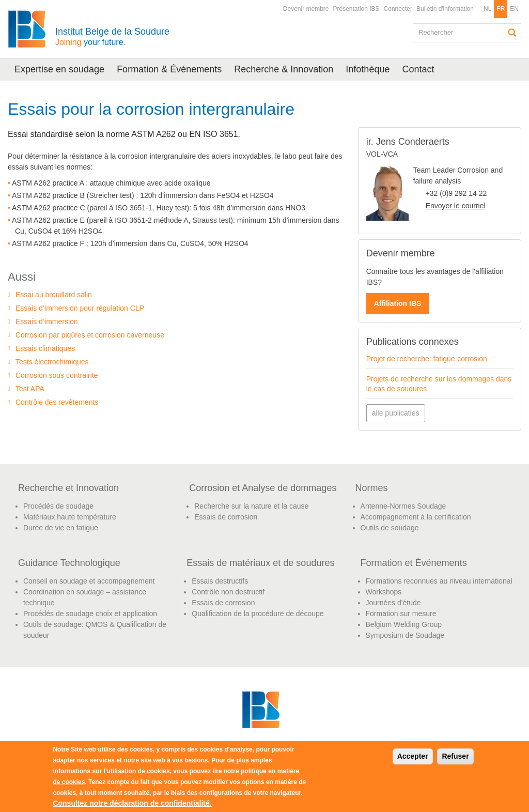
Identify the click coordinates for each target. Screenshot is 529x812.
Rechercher (512, 33)
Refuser (455, 756)
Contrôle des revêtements (57, 402)
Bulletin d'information (445, 9)
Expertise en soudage (59, 69)
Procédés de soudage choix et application (90, 614)
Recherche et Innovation (68, 488)
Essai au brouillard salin (54, 295)
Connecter (398, 9)
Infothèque (368, 69)
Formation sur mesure (401, 614)
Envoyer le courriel (456, 206)
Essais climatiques (45, 348)
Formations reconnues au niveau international (439, 581)
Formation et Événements (414, 563)
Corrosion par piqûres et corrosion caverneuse (90, 335)
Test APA (30, 389)
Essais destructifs (220, 581)
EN (514, 9)
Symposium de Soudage (405, 635)
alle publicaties (396, 413)
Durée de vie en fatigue (61, 528)
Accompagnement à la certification (416, 517)
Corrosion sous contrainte (57, 375)
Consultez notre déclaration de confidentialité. (132, 803)
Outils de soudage (390, 528)
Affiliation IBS (398, 303)
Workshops (384, 592)
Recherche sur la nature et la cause (251, 506)
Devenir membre (306, 9)
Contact (418, 69)
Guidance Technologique (69, 563)
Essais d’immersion (47, 321)
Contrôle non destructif (228, 592)
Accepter (413, 756)
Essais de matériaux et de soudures (260, 563)
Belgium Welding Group (404, 624)
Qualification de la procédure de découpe (258, 614)
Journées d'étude (393, 603)
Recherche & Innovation (284, 69)
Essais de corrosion (226, 517)
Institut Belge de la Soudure (112, 36)
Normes (372, 488)
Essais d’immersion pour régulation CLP (80, 308)
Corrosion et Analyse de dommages (263, 488)
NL (487, 9)
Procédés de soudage (58, 506)
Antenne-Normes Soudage (403, 506)
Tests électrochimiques (52, 362)
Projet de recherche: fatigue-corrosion (427, 359)
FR (501, 9)
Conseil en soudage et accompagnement (89, 581)
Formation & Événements (169, 69)
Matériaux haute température (70, 517)
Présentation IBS (356, 9)
